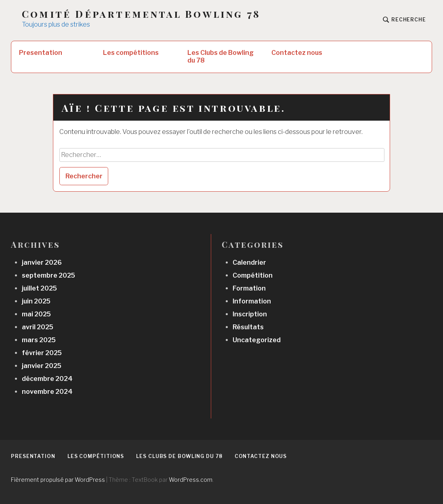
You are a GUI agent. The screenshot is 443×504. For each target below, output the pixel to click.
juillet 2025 (39, 288)
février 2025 (42, 353)
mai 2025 (36, 314)
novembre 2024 (47, 392)
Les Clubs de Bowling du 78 (220, 56)
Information (252, 301)
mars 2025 (39, 340)
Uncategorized (257, 340)
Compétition (253, 275)
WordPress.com (191, 480)
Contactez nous (297, 53)
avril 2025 (38, 327)
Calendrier (249, 262)
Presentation (41, 53)
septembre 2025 (48, 275)
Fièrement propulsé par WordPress (58, 480)
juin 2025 (36, 301)
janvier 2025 (42, 366)
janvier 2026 (42, 262)
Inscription (250, 314)
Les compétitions (131, 53)
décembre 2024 (47, 379)
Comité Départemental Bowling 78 (141, 14)
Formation (249, 288)
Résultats (248, 327)
